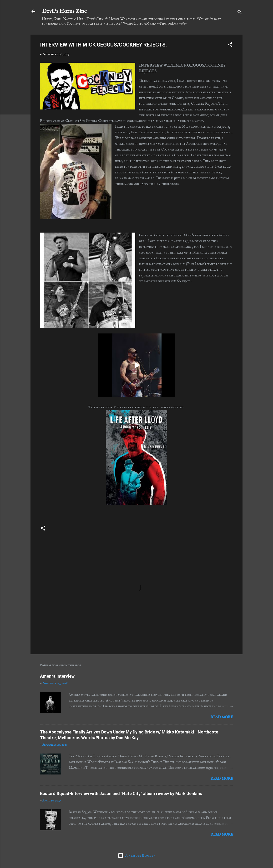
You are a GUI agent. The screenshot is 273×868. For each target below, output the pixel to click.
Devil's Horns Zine (64, 11)
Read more (222, 717)
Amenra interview (57, 676)
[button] (230, 46)
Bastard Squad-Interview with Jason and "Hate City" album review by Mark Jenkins (121, 793)
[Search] (240, 13)
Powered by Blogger (136, 855)
